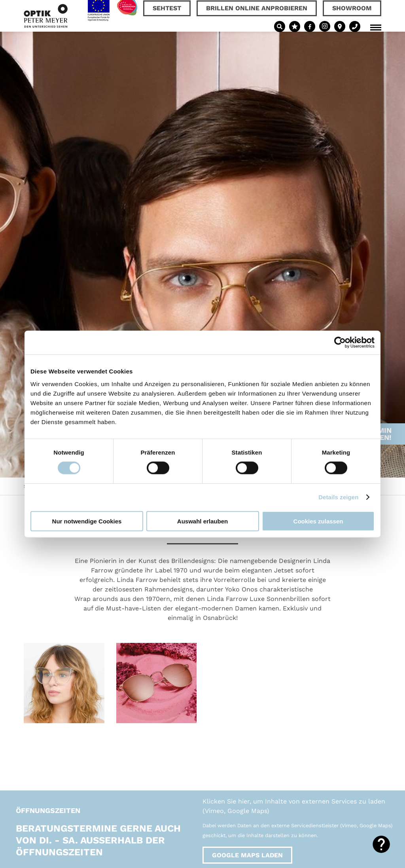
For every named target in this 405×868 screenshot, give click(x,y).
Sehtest (167, 8)
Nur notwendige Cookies (87, 521)
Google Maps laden (247, 855)
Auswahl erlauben (202, 521)
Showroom (352, 8)
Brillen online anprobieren (257, 8)
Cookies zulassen (318, 521)
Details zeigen (338, 497)
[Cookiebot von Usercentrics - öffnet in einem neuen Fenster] (340, 343)
